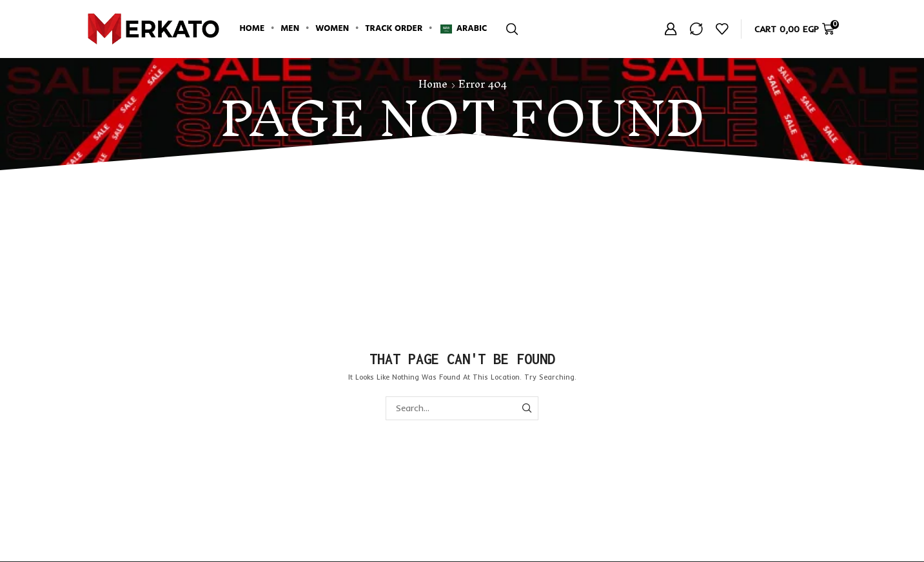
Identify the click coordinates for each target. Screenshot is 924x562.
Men (290, 29)
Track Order (394, 29)
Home (252, 29)
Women (332, 29)
